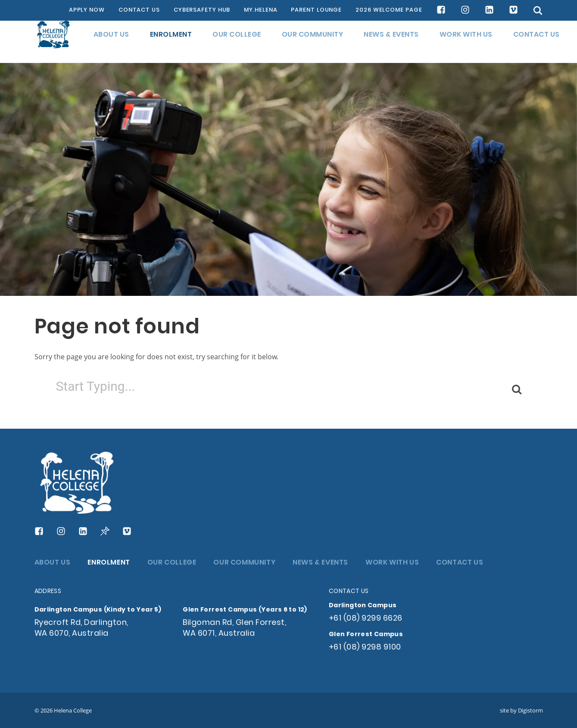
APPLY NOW (87, 10)
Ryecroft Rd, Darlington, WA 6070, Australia (81, 628)
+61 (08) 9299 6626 (366, 619)
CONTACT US (139, 10)
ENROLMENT (171, 42)
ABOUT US (111, 42)
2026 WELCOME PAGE (389, 10)
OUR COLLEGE (237, 42)
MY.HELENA (260, 10)
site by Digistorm (521, 710)
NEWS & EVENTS (391, 42)
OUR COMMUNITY (313, 42)
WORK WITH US (466, 42)
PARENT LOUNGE (316, 10)
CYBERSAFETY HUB (202, 10)
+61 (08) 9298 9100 (365, 648)
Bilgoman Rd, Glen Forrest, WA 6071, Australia (234, 628)
